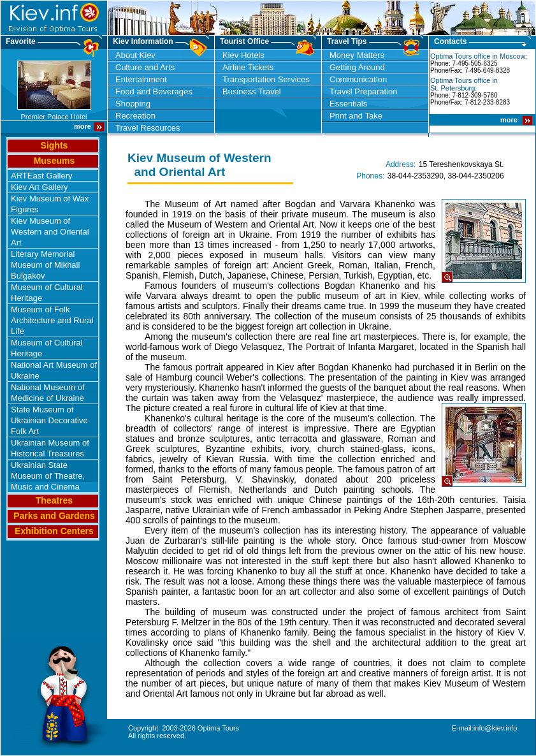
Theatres (54, 500)
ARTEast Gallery (42, 176)
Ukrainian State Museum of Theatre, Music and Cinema (48, 476)
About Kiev (135, 55)
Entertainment (141, 79)
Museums (54, 161)
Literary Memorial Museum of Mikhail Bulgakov (45, 265)
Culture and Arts (145, 67)
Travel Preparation (363, 91)
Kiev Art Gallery (40, 187)
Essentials (348, 104)
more (510, 120)
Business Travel (252, 91)
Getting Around (357, 67)
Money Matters (357, 55)
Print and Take (356, 116)
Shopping (133, 104)
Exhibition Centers (54, 531)
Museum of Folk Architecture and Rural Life (52, 320)
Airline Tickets (248, 67)
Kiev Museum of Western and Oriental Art (50, 232)
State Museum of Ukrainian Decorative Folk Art (49, 420)
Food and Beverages (154, 91)
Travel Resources (148, 128)
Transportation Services (266, 79)
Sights (54, 145)
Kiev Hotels (243, 55)
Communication (358, 79)
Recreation (135, 116)
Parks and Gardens (54, 516)
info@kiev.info (495, 728)
